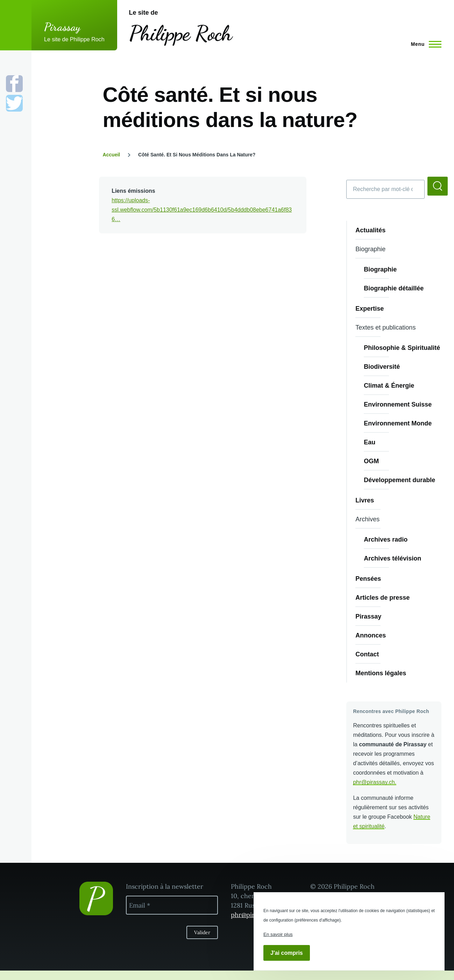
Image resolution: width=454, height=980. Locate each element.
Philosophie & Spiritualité (402, 348)
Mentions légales (381, 673)
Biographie (380, 269)
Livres (365, 500)
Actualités (370, 230)
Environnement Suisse (398, 404)
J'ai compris (287, 953)
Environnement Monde (398, 423)
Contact (367, 654)
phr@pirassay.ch (374, 782)
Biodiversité (382, 367)
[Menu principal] (424, 44)
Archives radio (386, 540)
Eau (370, 442)
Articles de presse (382, 598)
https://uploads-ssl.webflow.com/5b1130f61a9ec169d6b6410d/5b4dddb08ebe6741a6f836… (202, 210)
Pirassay (62, 27)
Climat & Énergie (389, 386)
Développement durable (399, 480)
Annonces (371, 635)
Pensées (368, 579)
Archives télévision (392, 558)
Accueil (111, 155)
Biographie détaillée (394, 288)
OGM (371, 461)
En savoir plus (278, 934)
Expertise (370, 309)
